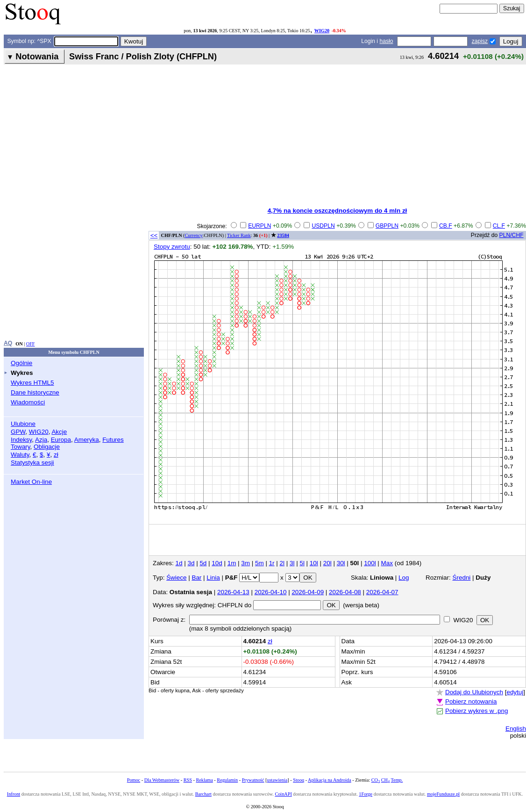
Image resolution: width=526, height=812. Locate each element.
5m (259, 563)
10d (217, 563)
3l (292, 563)
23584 (283, 235)
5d (203, 563)
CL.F (499, 226)
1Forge (366, 794)
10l (314, 563)
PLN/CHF (512, 235)
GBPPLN (387, 226)
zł (56, 455)
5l (302, 563)
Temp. (397, 780)
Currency (194, 235)
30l (341, 563)
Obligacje (47, 447)
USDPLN (323, 226)
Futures (113, 440)
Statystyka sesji (32, 463)
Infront (14, 794)
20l (327, 563)
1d (179, 563)
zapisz (480, 41)
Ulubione (23, 424)
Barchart (203, 794)
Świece (176, 578)
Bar (196, 578)
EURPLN (259, 226)
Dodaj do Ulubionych (474, 692)
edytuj (515, 692)
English (516, 729)
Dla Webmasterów (162, 780)
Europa (61, 440)
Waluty (20, 455)
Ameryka (87, 440)
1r (272, 563)
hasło (386, 41)
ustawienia (277, 780)
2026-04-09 (308, 592)
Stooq (299, 780)
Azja (41, 440)
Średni (462, 578)
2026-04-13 (233, 592)
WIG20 (322, 31)
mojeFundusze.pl (443, 794)
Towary (21, 447)
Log (404, 578)
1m (232, 563)
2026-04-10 (271, 592)
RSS (188, 780)
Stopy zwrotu (172, 247)
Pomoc (134, 780)
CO (376, 780)
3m (245, 563)
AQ (8, 343)
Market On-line (31, 482)
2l (282, 563)
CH (385, 780)
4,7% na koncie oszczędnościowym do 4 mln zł (338, 211)
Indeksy (21, 440)
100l (370, 563)
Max (387, 563)
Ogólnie (21, 363)
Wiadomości (28, 402)
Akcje (59, 432)
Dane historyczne (35, 392)
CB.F (446, 226)
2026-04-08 (345, 592)
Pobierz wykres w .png (476, 711)
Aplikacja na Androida (330, 780)
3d (191, 563)
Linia (213, 578)
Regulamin (227, 780)
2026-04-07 (382, 592)
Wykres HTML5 (32, 383)
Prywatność (253, 780)
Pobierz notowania (471, 701)
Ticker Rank (239, 235)
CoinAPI (283, 794)
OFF (31, 344)
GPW (18, 432)
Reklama (204, 780)
